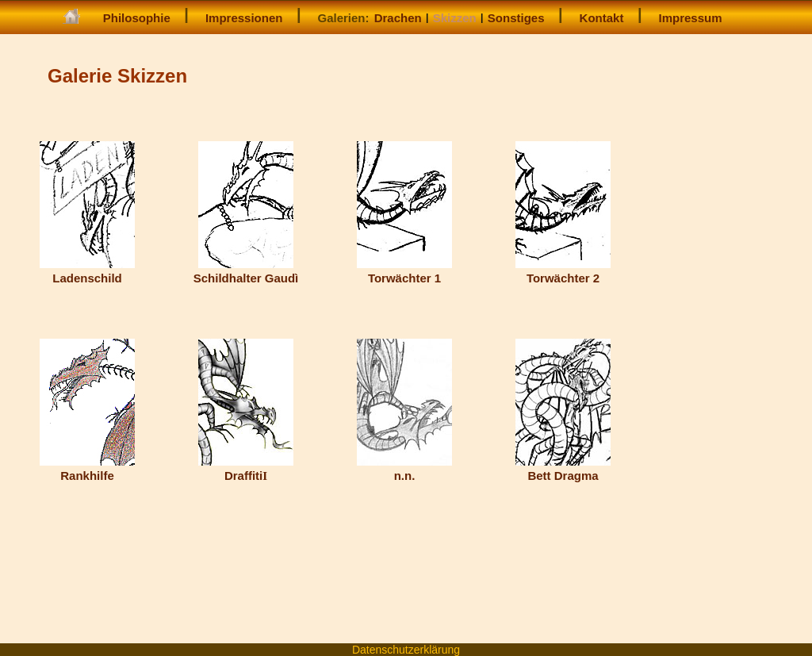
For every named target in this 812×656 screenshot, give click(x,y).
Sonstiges (516, 18)
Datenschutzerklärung (406, 650)
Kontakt (602, 18)
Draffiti (246, 468)
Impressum (691, 18)
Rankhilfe (87, 468)
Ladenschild (87, 271)
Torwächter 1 (404, 271)
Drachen (398, 18)
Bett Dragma (563, 468)
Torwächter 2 (563, 271)
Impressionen (244, 18)
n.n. (404, 468)
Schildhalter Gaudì (246, 271)
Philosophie (137, 18)
